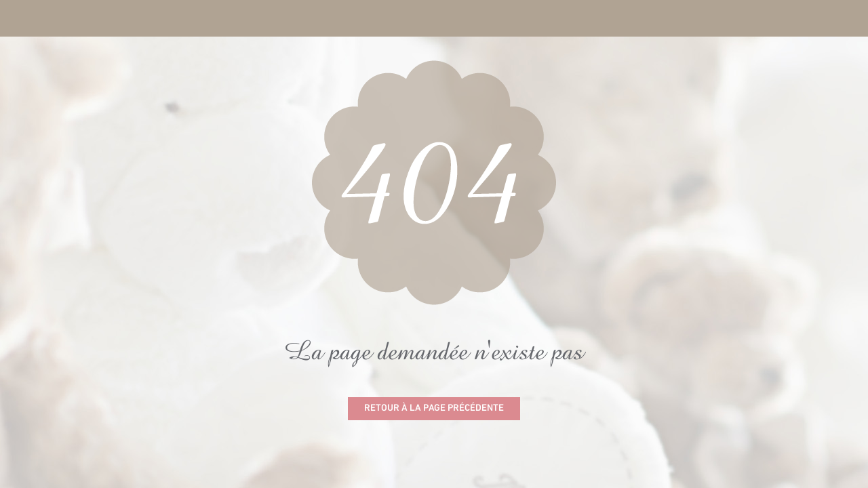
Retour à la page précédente (434, 408)
